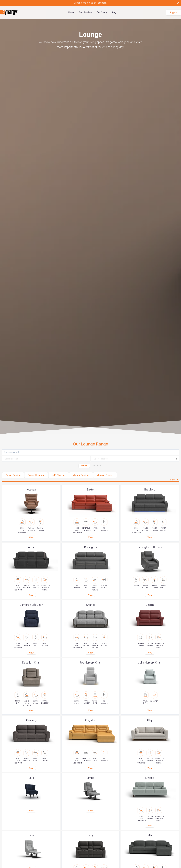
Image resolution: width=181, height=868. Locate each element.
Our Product (85, 12)
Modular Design (105, 475)
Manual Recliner (81, 475)
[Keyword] (90, 452)
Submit (84, 466)
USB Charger (59, 475)
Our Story (102, 12)
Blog (114, 12)
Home (71, 12)
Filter (174, 480)
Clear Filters (96, 466)
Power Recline (13, 475)
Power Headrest (36, 475)
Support (174, 12)
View (31, 537)
